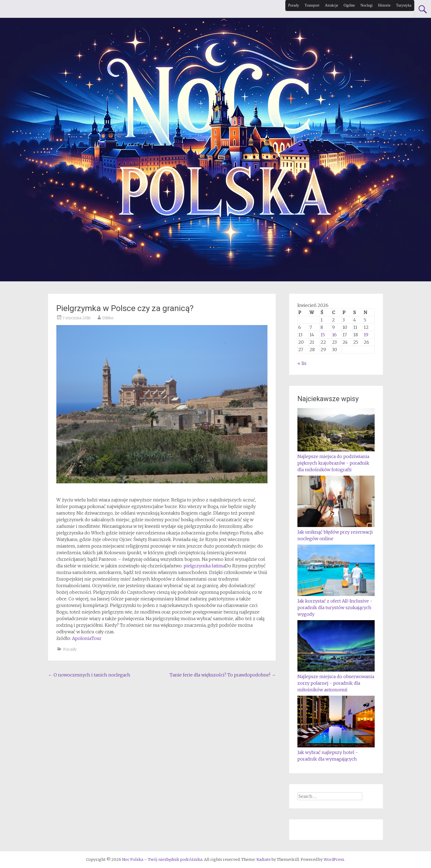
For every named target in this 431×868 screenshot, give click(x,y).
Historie (384, 5)
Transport (312, 5)
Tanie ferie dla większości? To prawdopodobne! (223, 675)
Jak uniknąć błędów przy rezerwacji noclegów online (336, 532)
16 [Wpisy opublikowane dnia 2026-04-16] (334, 335)
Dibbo (108, 318)
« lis (302, 363)
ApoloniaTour (87, 638)
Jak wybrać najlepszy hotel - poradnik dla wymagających (336, 752)
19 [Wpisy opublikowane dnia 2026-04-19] (366, 335)
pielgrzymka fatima (204, 566)
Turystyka (404, 5)
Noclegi (366, 5)
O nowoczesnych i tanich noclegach (89, 675)
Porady (294, 5)
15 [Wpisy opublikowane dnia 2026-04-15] (323, 335)
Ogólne (349, 5)
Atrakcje (331, 5)
